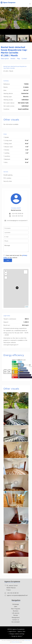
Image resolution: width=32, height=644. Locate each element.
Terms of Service (15, 642)
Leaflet (27, 307)
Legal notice (12, 631)
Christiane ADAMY (16, 208)
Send (8, 260)
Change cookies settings (17, 634)
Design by (17, 636)
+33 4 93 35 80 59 (17, 214)
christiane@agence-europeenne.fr (17, 220)
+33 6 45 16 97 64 (17, 216)
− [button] (6, 274)
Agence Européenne (12, 581)
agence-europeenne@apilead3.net (17, 595)
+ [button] (6, 271)
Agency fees (21, 631)
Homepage (8, 3)
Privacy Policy (28, 640)
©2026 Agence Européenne (16, 629)
